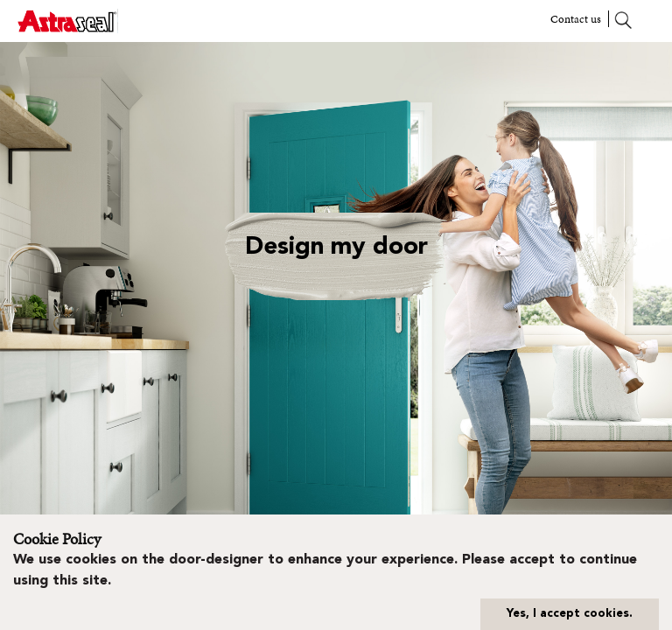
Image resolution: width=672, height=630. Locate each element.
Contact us (576, 19)
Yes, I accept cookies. (570, 614)
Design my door (336, 248)
